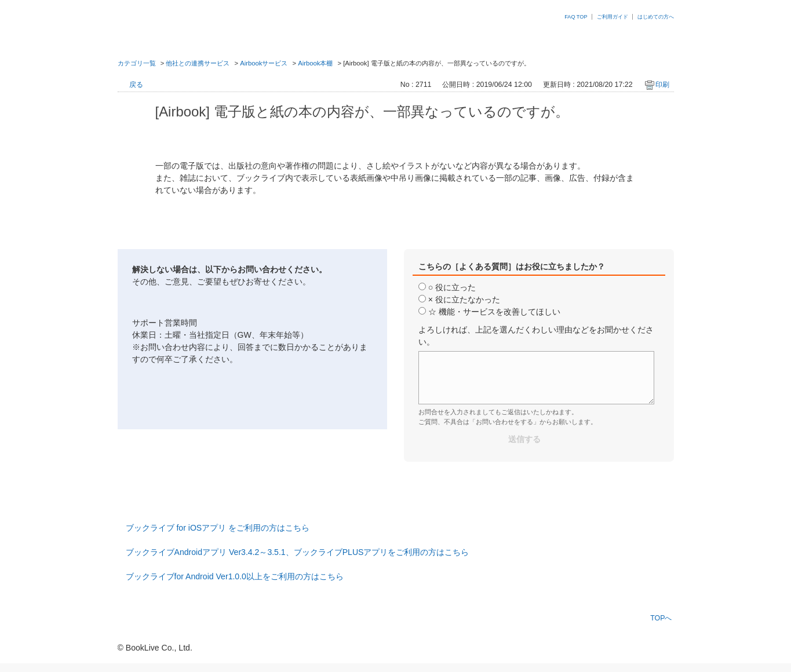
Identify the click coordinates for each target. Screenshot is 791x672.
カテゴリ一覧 (137, 63)
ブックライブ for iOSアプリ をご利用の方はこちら (218, 528)
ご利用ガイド (613, 17)
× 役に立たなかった (464, 300)
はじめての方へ (656, 17)
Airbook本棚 (315, 63)
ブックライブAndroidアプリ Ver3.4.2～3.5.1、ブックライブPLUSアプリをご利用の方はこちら (298, 552)
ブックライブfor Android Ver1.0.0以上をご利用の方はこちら (235, 576)
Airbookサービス (264, 63)
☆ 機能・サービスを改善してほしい (494, 312)
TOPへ (661, 618)
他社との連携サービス (198, 63)
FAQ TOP (576, 17)
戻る (136, 85)
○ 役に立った (452, 287)
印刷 (662, 85)
